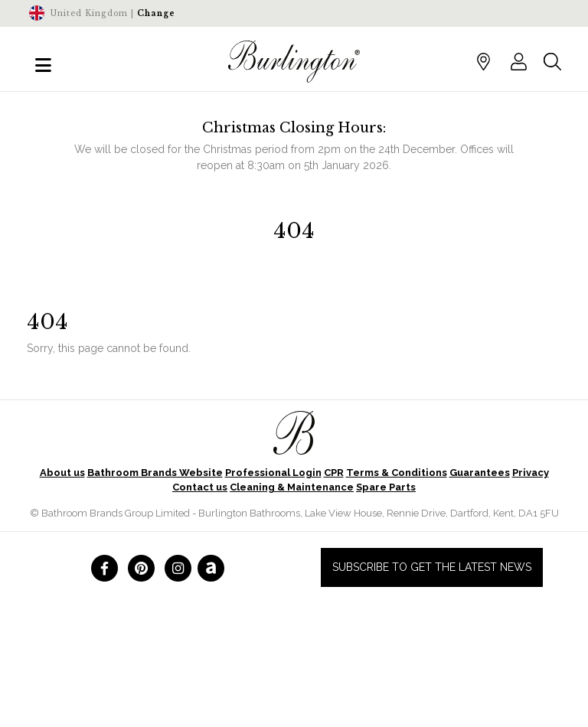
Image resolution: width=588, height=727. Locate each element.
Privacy (531, 473)
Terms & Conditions (397, 473)
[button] (519, 61)
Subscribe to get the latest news (432, 567)
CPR (334, 473)
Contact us (200, 487)
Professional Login (273, 473)
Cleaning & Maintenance (292, 487)
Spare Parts (386, 487)
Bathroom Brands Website (155, 473)
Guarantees (480, 473)
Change (156, 13)
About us (62, 473)
